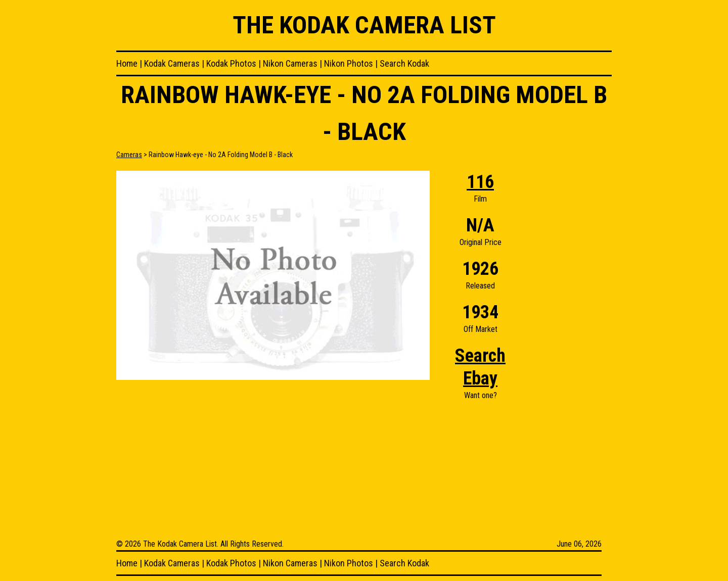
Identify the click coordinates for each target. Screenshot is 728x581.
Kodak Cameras (172, 63)
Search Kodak (404, 63)
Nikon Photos (349, 63)
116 (480, 182)
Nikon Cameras (290, 63)
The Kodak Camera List (364, 25)
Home (127, 63)
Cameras (129, 155)
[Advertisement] (571, 322)
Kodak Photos (231, 63)
